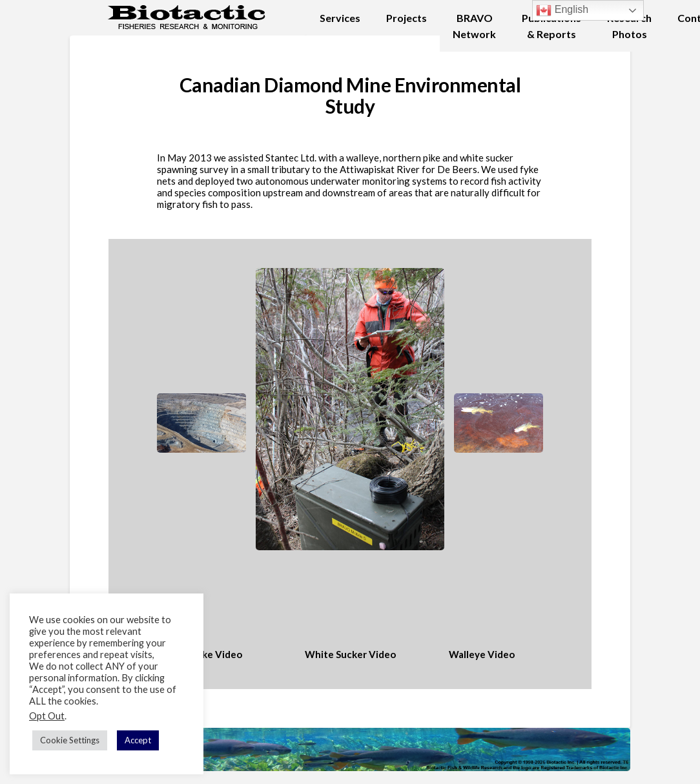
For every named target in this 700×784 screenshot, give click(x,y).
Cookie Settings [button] (70, 740)
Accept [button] (138, 740)
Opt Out (47, 716)
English (562, 10)
